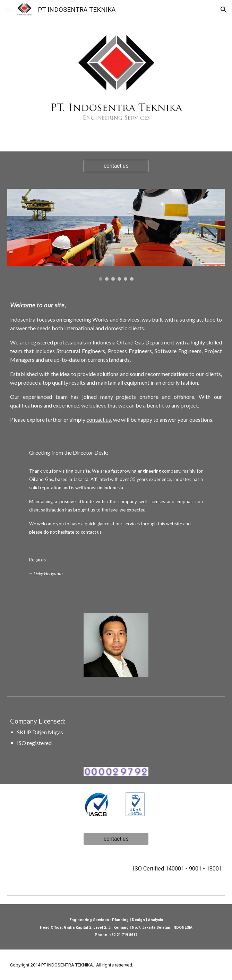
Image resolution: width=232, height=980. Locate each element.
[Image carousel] (116, 235)
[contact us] (116, 166)
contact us (99, 419)
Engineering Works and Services (101, 319)
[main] (116, 362)
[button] (8, 10)
